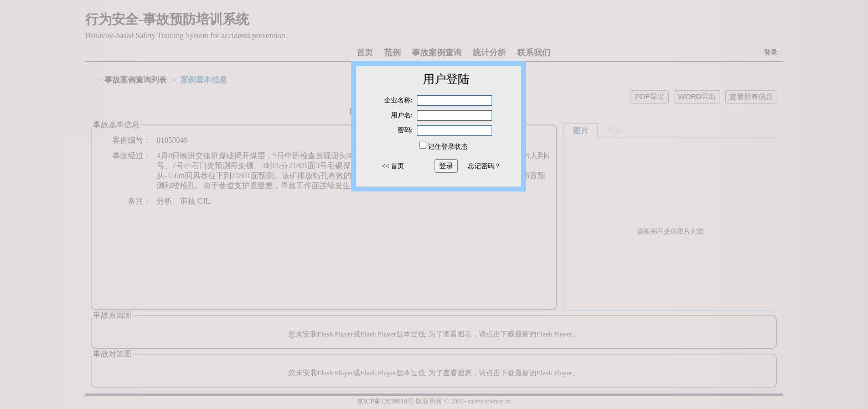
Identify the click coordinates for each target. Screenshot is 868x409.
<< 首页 (393, 166)
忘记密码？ (484, 166)
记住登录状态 (448, 147)
